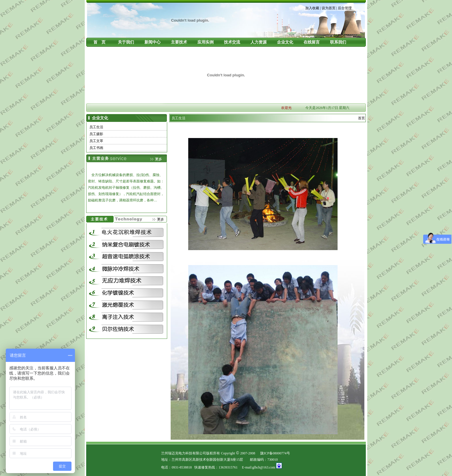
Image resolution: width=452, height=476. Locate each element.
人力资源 (259, 42)
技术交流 (232, 42)
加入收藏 (312, 8)
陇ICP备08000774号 (275, 453)
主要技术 (179, 42)
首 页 (99, 42)
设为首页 (329, 8)
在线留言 (312, 42)
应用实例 (206, 42)
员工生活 (96, 127)
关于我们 (126, 42)
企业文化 (285, 42)
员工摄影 (96, 134)
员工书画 (96, 148)
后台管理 (345, 8)
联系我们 (338, 42)
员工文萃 (96, 141)
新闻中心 (152, 42)
